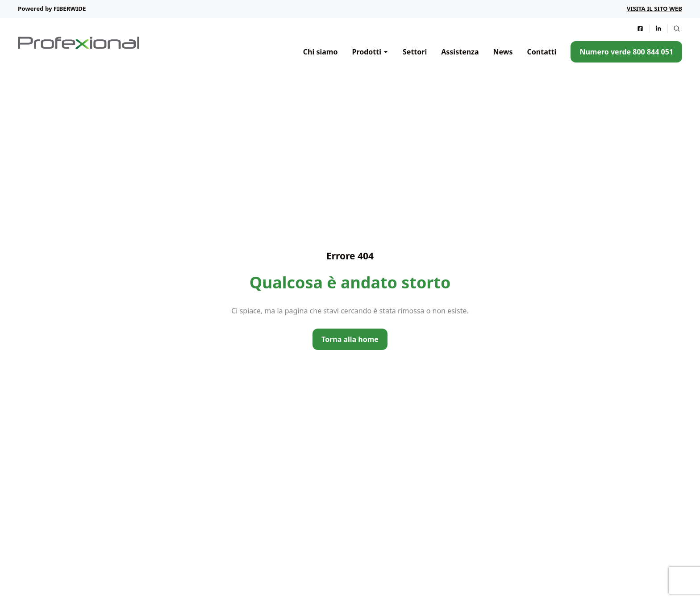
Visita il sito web (654, 8)
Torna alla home (350, 339)
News (503, 52)
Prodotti (367, 52)
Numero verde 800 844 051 (626, 52)
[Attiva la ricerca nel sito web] (677, 29)
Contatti (542, 52)
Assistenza (460, 52)
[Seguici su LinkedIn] (658, 29)
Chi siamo (321, 52)
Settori (415, 52)
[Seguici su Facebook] (640, 29)
